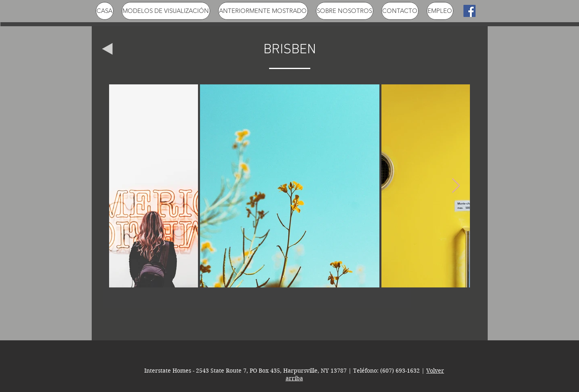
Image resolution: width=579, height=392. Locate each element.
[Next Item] (456, 186)
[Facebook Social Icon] (470, 11)
